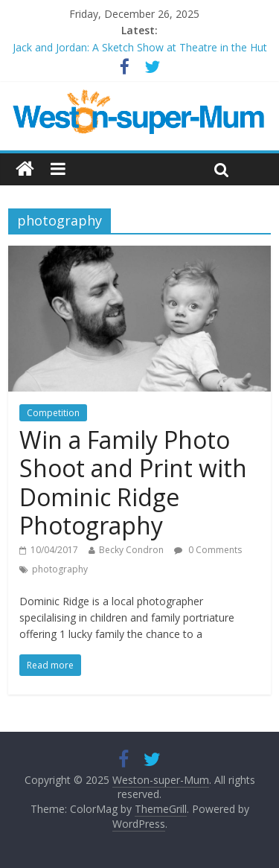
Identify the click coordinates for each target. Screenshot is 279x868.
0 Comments (208, 550)
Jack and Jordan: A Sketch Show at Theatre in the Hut (140, 47)
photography (60, 569)
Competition (53, 413)
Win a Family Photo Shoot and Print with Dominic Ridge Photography (133, 482)
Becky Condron (131, 550)
